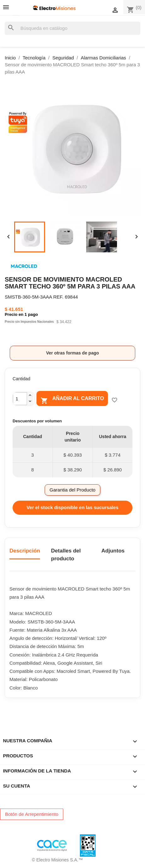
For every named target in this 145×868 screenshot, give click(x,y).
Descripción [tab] (25, 551)
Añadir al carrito (72, 400)
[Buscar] (72, 28)
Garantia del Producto (73, 490)
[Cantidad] (20, 399)
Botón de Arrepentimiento (32, 814)
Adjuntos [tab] (113, 551)
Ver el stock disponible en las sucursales (73, 507)
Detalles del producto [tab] (66, 555)
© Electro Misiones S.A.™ (57, 860)
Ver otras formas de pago (72, 353)
